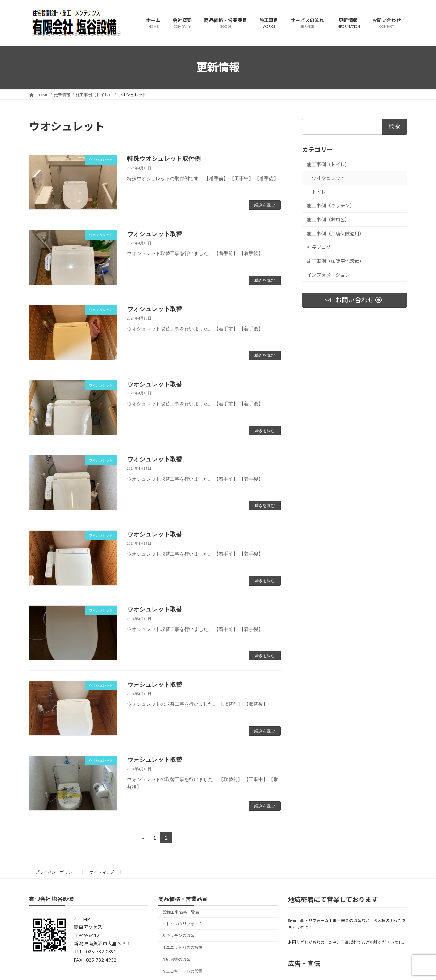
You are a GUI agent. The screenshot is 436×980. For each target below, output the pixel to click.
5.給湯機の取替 (176, 959)
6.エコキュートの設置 (183, 971)
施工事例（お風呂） (328, 220)
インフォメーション (328, 275)
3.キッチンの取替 (178, 936)
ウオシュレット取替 (155, 234)
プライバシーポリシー (56, 872)
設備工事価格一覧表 (181, 912)
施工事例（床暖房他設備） (336, 261)
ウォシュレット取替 (155, 685)
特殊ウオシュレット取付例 (164, 159)
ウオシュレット (328, 178)
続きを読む (265, 205)
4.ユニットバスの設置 (183, 947)
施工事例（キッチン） (331, 206)
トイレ (319, 192)
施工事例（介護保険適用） (336, 233)
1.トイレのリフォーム (183, 924)
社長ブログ (319, 247)
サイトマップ (102, 872)
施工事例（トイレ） (328, 164)
